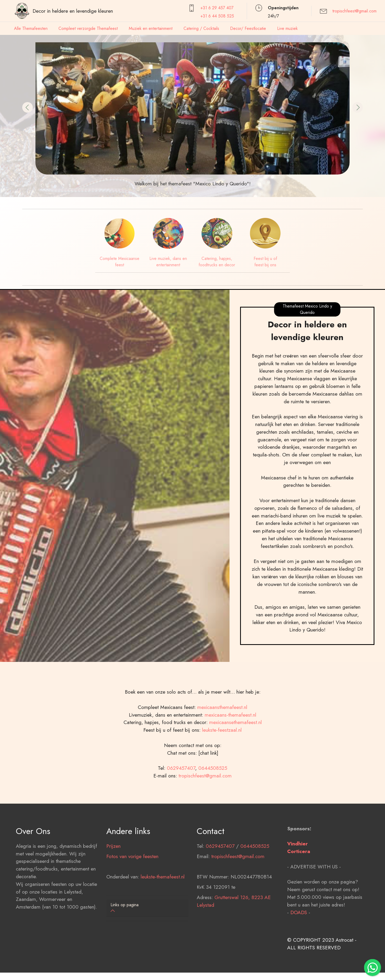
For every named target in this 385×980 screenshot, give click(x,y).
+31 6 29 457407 (217, 8)
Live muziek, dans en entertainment (168, 262)
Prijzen (113, 880)
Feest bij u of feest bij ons (265, 262)
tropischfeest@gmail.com (354, 11)
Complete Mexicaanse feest (120, 262)
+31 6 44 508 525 (217, 16)
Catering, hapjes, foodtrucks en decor (217, 262)
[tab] (147, 908)
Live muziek (287, 28)
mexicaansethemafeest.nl (235, 757)
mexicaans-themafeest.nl (230, 749)
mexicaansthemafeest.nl (222, 741)
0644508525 (213, 802)
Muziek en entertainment (151, 28)
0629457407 (181, 802)
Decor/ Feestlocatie (248, 28)
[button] (27, 107)
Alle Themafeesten (31, 28)
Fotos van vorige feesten (132, 890)
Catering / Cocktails (201, 28)
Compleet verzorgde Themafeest (88, 28)
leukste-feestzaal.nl (222, 764)
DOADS (299, 946)
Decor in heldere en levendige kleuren (73, 11)
